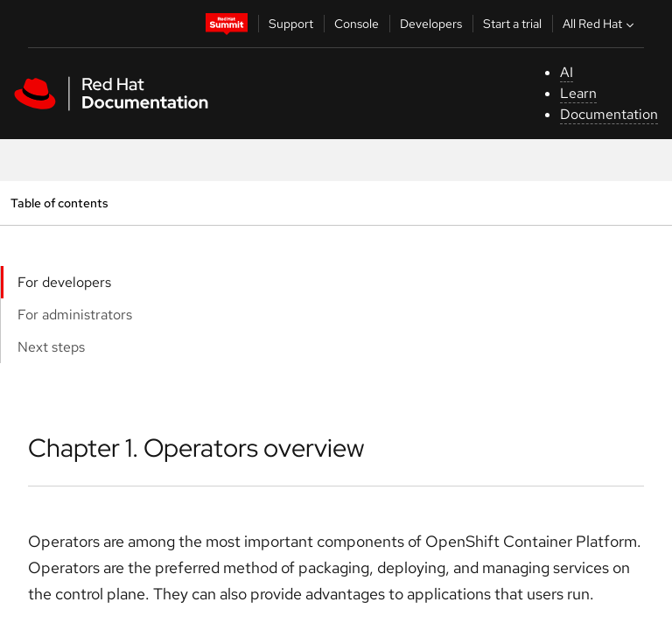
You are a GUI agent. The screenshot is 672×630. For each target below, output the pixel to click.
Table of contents (59, 203)
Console (357, 24)
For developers (64, 282)
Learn (578, 93)
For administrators (75, 315)
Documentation (609, 114)
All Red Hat (600, 24)
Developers (431, 24)
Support (291, 24)
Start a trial (512, 24)
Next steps (51, 347)
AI (567, 72)
